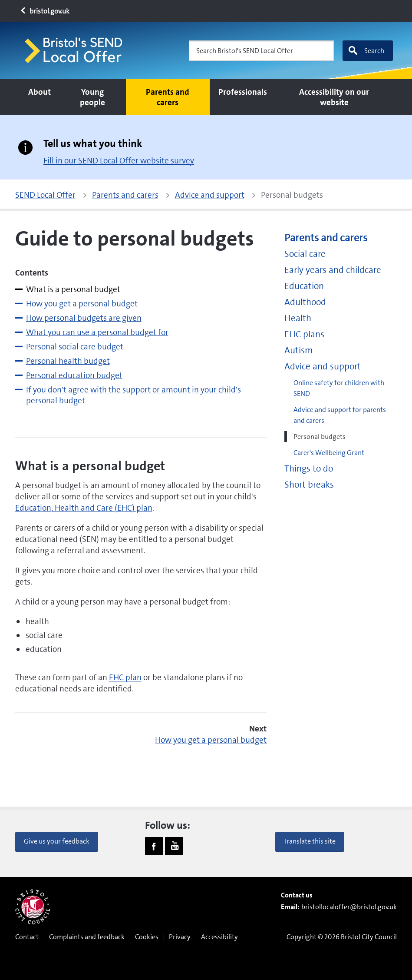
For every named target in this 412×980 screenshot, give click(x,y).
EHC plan (125, 677)
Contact (27, 937)
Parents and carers (168, 97)
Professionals (243, 92)
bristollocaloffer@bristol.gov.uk (349, 907)
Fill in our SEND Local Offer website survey (119, 161)
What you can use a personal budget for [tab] (97, 332)
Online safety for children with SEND (339, 388)
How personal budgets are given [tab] (84, 318)
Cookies (147, 937)
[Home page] (77, 51)
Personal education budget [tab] (74, 375)
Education (304, 286)
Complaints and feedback (87, 937)
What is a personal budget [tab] (73, 289)
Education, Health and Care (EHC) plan (84, 508)
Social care (305, 254)
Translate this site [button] (310, 841)
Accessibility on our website (334, 97)
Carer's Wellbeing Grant (329, 453)
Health (298, 318)
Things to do (309, 469)
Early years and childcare (333, 270)
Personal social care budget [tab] (75, 347)
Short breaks (309, 485)
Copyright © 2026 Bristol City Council (342, 937)
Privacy (180, 937)
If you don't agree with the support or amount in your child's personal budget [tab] (133, 395)
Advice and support (323, 367)
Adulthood (305, 302)
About (40, 92)
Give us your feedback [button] (57, 841)
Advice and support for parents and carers (340, 415)
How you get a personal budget (211, 740)
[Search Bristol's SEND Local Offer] (261, 51)
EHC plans (304, 334)
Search (366, 51)
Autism (299, 350)
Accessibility (219, 937)
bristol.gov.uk (44, 11)
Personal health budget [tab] (68, 361)
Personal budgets (320, 437)
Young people (92, 97)
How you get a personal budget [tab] (82, 304)
